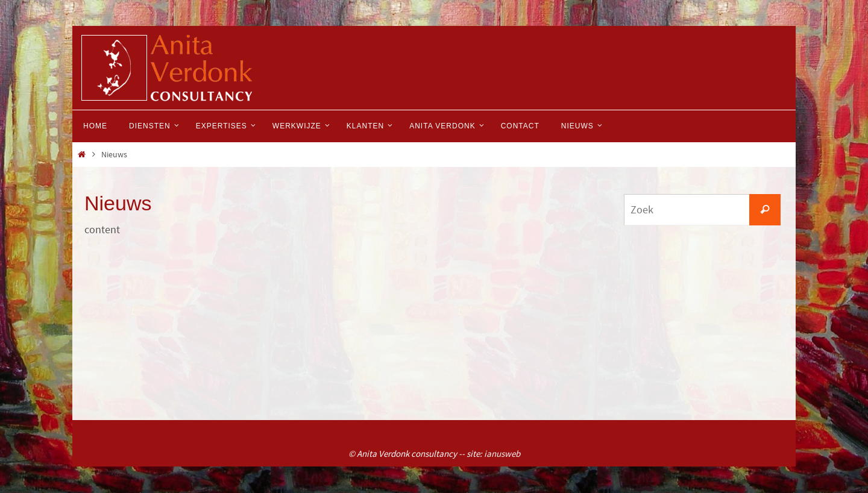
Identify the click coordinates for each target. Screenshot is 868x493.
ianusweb (502, 454)
